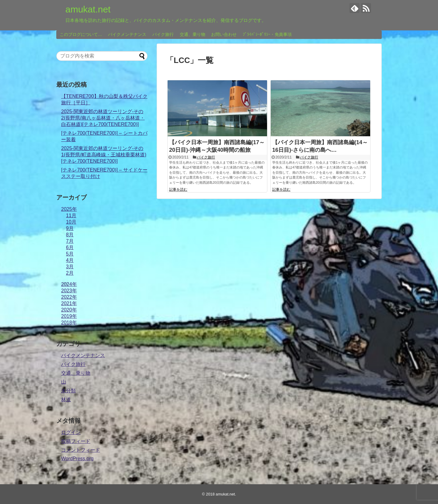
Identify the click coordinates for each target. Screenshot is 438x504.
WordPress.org (77, 459)
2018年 (69, 323)
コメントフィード (81, 450)
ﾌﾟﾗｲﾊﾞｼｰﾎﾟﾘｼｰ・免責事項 (267, 34)
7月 (70, 241)
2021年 (69, 303)
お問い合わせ (224, 34)
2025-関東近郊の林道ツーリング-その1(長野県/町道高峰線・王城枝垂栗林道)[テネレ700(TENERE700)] (104, 155)
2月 (70, 273)
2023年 (69, 291)
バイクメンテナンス (127, 34)
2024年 (69, 284)
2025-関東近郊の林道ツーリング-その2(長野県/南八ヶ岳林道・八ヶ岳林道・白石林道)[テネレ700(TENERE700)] (103, 118)
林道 (66, 400)
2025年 (69, 209)
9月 (70, 228)
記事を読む (178, 189)
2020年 (69, 310)
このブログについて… (81, 34)
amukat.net (88, 9)
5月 (70, 254)
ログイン (71, 432)
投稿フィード (76, 441)
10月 (71, 222)
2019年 (69, 316)
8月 (70, 235)
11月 (71, 216)
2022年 (69, 297)
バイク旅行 (163, 34)
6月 (70, 247)
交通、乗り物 (193, 34)
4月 (70, 260)
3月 (70, 267)
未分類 (68, 391)
